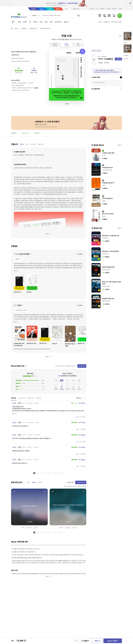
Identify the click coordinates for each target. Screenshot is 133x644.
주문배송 (109, 9)
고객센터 (120, 9)
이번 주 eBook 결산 (116, 22)
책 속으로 (33, 144)
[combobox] (35, 16)
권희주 (31, 52)
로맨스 (25, 22)
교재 (51, 22)
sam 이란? (126, 59)
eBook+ (66, 22)
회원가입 (92, 9)
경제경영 (24, 28)
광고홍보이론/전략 (45, 28)
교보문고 (33, 9)
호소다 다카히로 (16, 52)
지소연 (26, 52)
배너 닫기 (130, 3)
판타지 (35, 22)
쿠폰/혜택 (126, 55)
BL (30, 22)
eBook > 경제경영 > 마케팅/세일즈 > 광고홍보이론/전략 (29, 155)
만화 (46, 22)
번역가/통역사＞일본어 (21, 310)
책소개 (22, 144)
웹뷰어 (36, 88)
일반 (19, 22)
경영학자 (18, 259)
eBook (42, 9)
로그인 (97, 9)
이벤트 (100, 22)
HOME (12, 28)
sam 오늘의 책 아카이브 (99, 83)
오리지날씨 (58, 22)
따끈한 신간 (107, 22)
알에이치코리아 (15, 55)
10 (61, 473)
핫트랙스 (58, 9)
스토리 (66, 9)
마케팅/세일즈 (33, 28)
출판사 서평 (41, 144)
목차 (27, 144)
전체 (28, 482)
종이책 (40, 482)
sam (50, 9)
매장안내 (114, 9)
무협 (41, 22)
